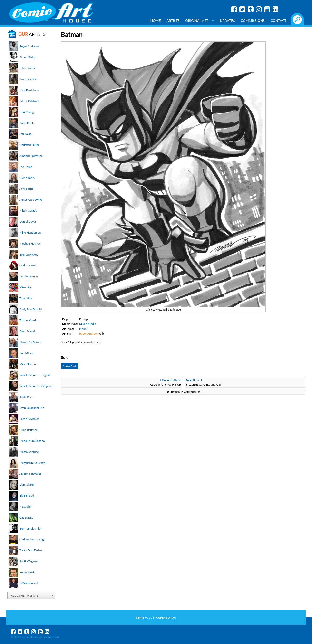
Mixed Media (88, 324)
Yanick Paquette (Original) (36, 386)
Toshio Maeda (28, 320)
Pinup (83, 329)
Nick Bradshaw (29, 90)
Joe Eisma (26, 167)
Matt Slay (25, 507)
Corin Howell (28, 265)
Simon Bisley (28, 57)
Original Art (200, 21)
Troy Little (26, 298)
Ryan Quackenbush (32, 408)
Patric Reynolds (29, 419)
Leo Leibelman (29, 276)
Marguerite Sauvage (32, 463)
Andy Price (26, 397)
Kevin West (27, 572)
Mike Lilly (26, 287)
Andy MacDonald (31, 309)
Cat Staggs (26, 517)
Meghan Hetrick (30, 243)
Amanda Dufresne (31, 156)
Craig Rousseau (29, 430)
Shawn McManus (30, 342)
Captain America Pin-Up (166, 382)
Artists (173, 21)
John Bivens (27, 68)
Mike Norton (28, 364)
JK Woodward (29, 583)
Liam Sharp (27, 485)
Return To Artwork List (185, 392)
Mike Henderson (30, 232)
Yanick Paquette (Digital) (35, 375)
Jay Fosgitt (26, 189)
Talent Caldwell (29, 101)
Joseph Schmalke (30, 474)
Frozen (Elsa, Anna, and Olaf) (204, 382)
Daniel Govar (28, 222)
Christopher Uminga (32, 539)
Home (156, 21)
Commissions (253, 21)
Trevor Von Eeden (31, 550)
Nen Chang (27, 112)
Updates (227, 21)
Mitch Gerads (28, 211)
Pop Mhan (26, 353)
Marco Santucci (29, 452)
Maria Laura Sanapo (32, 441)
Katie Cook (27, 123)
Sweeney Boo (28, 79)
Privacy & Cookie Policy (156, 618)
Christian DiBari (30, 145)
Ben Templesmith (30, 528)
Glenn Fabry (27, 178)
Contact (278, 21)
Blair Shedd (27, 496)
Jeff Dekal (26, 134)
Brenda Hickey (29, 254)
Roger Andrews (29, 46)
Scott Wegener (29, 561)
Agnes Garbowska (31, 200)
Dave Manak (28, 331)
